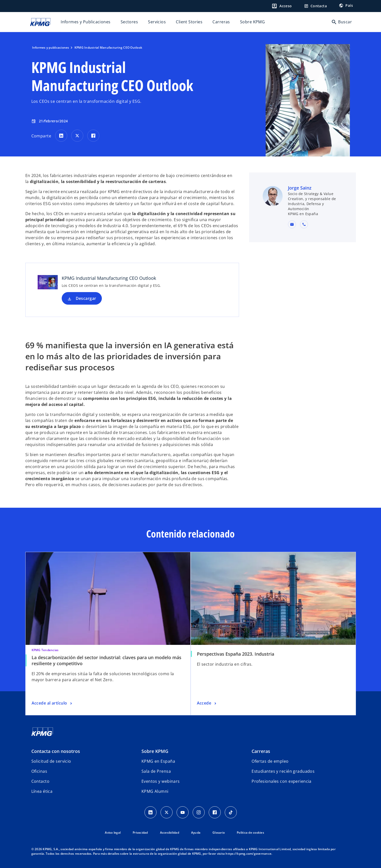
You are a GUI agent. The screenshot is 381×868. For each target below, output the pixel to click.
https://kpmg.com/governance (248, 854)
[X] (167, 812)
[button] (292, 224)
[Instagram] (199, 812)
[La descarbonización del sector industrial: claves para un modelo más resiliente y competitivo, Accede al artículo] (52, 703)
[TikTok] (231, 812)
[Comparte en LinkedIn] (61, 136)
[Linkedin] (150, 812)
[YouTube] (183, 812)
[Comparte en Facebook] (93, 136)
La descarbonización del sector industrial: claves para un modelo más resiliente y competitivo (106, 660)
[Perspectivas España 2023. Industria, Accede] (207, 703)
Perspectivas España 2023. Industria (236, 654)
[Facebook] (215, 812)
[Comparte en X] (77, 136)
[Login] (282, 6)
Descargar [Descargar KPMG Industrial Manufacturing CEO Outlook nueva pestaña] (86, 298)
